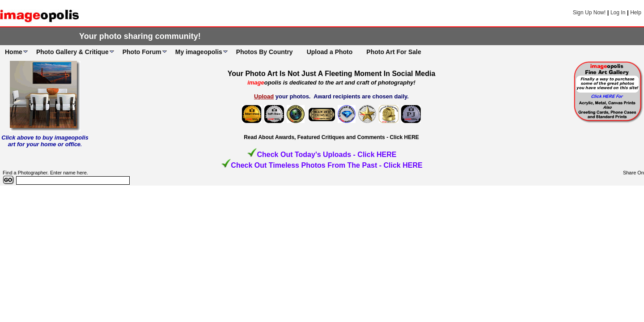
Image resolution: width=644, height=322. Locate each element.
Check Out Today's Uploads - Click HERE (326, 155)
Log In (618, 13)
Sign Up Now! (589, 13)
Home (14, 52)
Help (636, 13)
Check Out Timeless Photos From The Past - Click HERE (326, 165)
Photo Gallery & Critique (72, 52)
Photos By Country (265, 52)
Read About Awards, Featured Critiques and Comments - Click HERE (331, 137)
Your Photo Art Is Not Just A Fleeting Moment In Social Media (332, 74)
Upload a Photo (330, 52)
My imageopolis (199, 52)
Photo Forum (142, 52)
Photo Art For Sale (394, 52)
